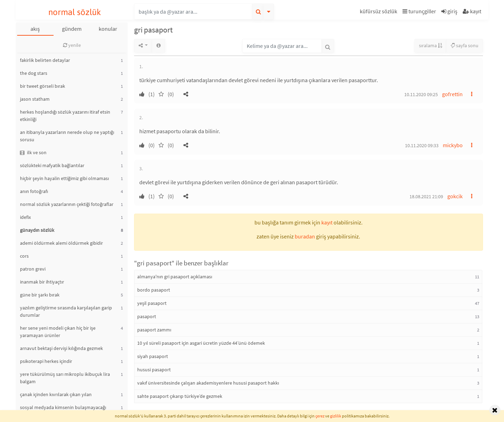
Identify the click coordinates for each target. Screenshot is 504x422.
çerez (320, 416)
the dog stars (34, 73)
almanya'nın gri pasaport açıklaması (175, 277)
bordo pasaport (154, 290)
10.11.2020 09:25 (421, 94)
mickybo (453, 145)
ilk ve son (33, 152)
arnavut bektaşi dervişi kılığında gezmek (61, 348)
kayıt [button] (327, 222)
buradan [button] (305, 236)
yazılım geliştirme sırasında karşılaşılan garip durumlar (66, 311)
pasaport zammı (154, 330)
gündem (72, 29)
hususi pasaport (154, 370)
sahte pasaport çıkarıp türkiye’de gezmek (180, 396)
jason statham (35, 99)
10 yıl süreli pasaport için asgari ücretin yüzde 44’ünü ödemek (201, 343)
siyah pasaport (153, 356)
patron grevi (33, 269)
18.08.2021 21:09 (426, 196)
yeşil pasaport (152, 303)
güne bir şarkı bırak (40, 295)
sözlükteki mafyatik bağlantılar (52, 165)
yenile (72, 45)
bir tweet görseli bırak (43, 86)
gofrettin (452, 94)
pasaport (147, 316)
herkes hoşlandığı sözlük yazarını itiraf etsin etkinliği (65, 116)
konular (108, 29)
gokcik (455, 196)
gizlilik (336, 416)
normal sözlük (75, 12)
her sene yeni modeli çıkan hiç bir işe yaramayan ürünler (58, 332)
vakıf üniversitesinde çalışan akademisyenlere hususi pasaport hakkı (208, 383)
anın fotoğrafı (34, 191)
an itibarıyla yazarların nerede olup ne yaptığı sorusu (67, 136)
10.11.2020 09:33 (422, 145)
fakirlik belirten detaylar (45, 60)
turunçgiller (419, 11)
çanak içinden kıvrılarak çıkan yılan (56, 394)
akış (35, 29)
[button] (379, 12)
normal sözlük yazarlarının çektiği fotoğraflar (67, 204)
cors (24, 256)
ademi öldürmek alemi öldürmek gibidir (61, 243)
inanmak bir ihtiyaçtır (42, 282)
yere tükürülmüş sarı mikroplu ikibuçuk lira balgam (65, 378)
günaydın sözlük (37, 230)
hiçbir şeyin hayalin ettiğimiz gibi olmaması (64, 178)
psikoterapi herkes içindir (46, 361)
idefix (25, 217)
